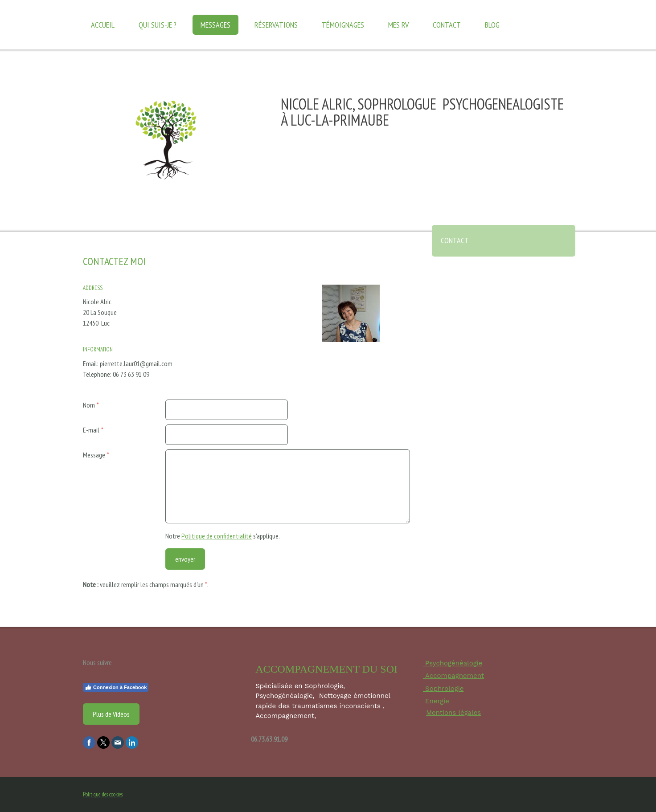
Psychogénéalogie (453, 663)
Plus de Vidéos (111, 714)
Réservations (276, 25)
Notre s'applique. (223, 536)
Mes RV (398, 25)
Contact (447, 25)
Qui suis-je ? (158, 25)
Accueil (103, 25)
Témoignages (343, 25)
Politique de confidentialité (217, 536)
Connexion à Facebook (116, 687)
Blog (492, 25)
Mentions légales (453, 713)
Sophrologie (443, 689)
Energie (436, 701)
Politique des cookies (103, 794)
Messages (215, 25)
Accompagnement (453, 676)
